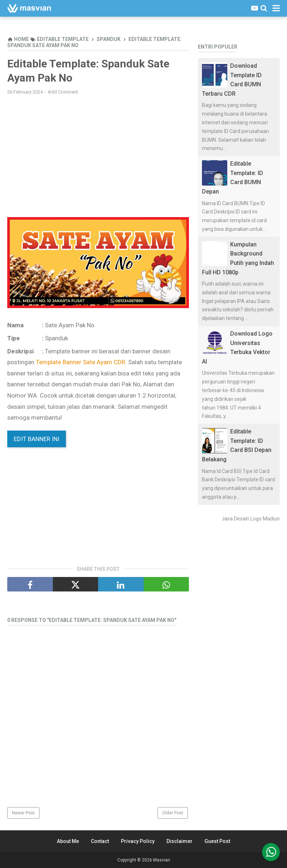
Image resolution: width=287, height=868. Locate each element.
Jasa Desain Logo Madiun (251, 519)
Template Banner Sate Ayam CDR (81, 362)
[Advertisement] (98, 153)
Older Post (173, 813)
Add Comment (63, 92)
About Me (68, 841)
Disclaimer (180, 841)
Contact (100, 841)
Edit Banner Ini (37, 439)
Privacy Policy (138, 841)
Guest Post (217, 841)
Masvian (162, 860)
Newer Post (23, 813)
